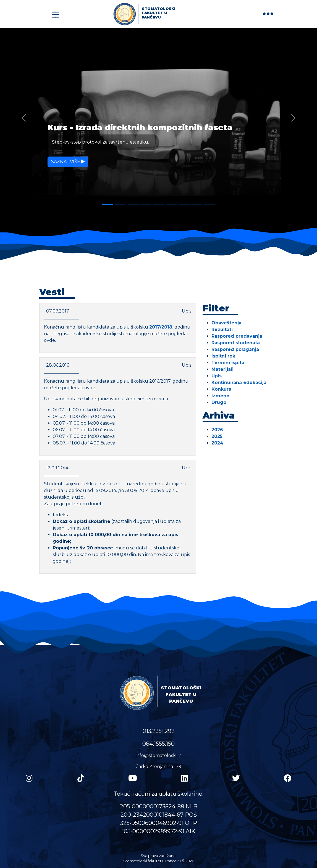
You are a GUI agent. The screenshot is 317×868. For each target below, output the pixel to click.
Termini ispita (228, 363)
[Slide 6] (171, 205)
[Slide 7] (184, 205)
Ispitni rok (223, 356)
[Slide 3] (133, 205)
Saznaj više (68, 162)
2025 (217, 436)
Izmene (220, 396)
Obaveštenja (226, 323)
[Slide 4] (146, 205)
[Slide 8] (197, 205)
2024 (217, 443)
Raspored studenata (236, 343)
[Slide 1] (108, 205)
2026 (217, 430)
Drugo (219, 402)
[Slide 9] (209, 205)
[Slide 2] (120, 205)
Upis (217, 376)
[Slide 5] (159, 205)
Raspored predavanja (237, 336)
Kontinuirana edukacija (239, 383)
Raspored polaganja (235, 349)
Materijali (222, 369)
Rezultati (222, 330)
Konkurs (221, 389)
